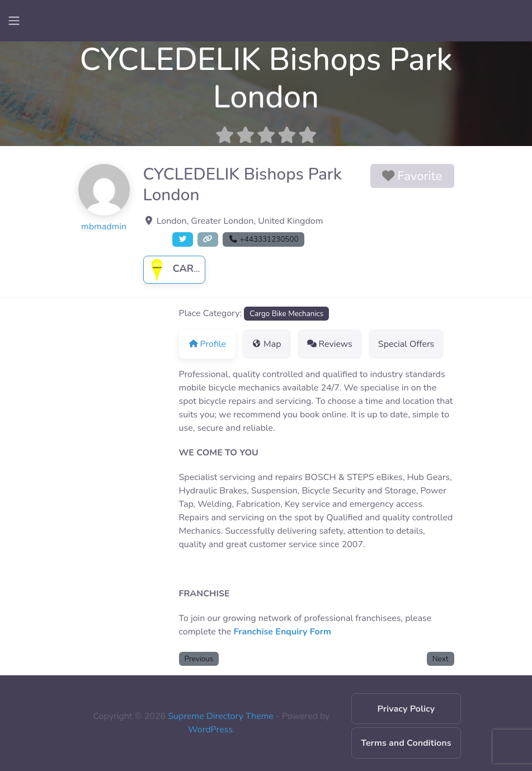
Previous (199, 659)
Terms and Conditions (406, 743)
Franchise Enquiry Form (282, 632)
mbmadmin (104, 227)
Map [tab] (267, 344)
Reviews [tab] (330, 344)
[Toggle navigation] (14, 21)
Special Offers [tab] (406, 344)
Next (441, 659)
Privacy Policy (406, 709)
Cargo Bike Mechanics (286, 314)
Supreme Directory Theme (222, 716)
